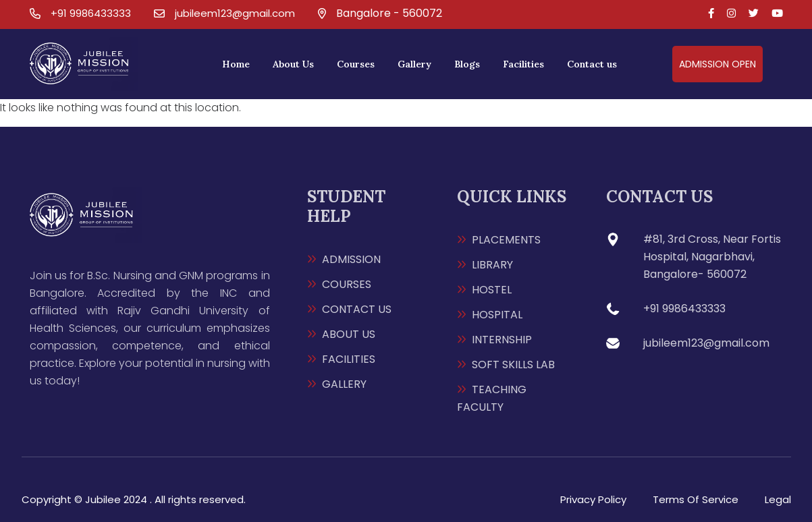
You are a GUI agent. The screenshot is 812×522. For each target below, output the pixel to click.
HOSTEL (492, 290)
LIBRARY (492, 265)
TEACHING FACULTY (492, 398)
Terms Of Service (696, 499)
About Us (293, 64)
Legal (778, 499)
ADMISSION (351, 259)
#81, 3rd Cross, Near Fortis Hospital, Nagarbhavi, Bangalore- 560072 (712, 257)
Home (236, 64)
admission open (718, 64)
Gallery (414, 64)
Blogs (467, 64)
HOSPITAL (497, 315)
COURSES (347, 284)
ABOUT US (349, 334)
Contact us (592, 64)
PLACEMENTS (506, 240)
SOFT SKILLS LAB (513, 365)
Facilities (523, 64)
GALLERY (344, 384)
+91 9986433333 (91, 13)
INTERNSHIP (502, 340)
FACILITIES (349, 359)
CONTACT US (357, 309)
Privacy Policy (593, 499)
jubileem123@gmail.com (235, 13)
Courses (356, 64)
